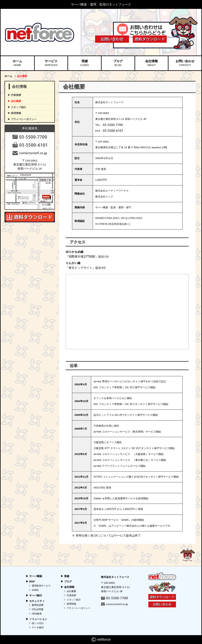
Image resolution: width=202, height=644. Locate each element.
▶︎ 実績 (65, 576)
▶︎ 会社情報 (68, 587)
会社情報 (151, 63)
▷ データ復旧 (36, 627)
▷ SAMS (34, 590)
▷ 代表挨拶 (70, 595)
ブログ (118, 63)
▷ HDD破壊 (35, 614)
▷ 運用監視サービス (40, 586)
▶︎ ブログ (66, 581)
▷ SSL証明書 (36, 609)
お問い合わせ (185, 63)
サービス (51, 63)
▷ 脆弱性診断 (36, 605)
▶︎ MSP (30, 581)
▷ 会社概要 (70, 591)
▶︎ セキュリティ (35, 601)
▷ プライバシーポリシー (77, 608)
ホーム (17, 63)
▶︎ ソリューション (36, 619)
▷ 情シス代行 (36, 623)
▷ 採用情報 (70, 604)
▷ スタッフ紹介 (72, 600)
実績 (85, 63)
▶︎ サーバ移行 (34, 595)
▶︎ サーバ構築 (34, 576)
